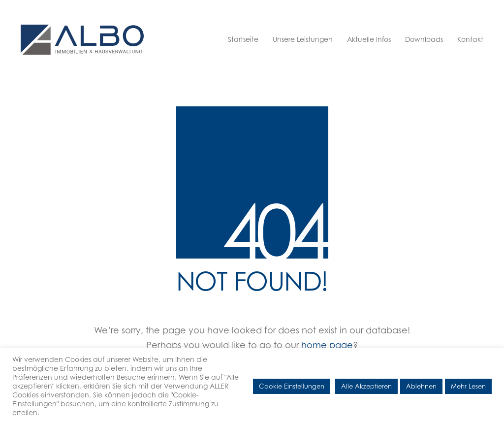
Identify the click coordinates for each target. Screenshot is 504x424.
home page (327, 345)
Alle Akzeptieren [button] (366, 386)
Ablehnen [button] (421, 386)
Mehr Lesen (468, 386)
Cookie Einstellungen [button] (292, 386)
